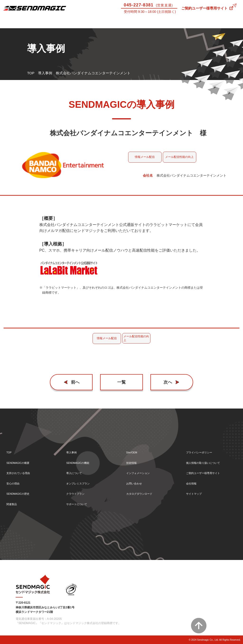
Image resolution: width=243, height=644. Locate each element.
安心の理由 (15, 481)
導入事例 (46, 24)
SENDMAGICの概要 (23, 458)
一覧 (121, 382)
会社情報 (193, 481)
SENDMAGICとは (15, 24)
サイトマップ (197, 492)
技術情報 (197, 24)
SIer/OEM (167, 24)
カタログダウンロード (144, 492)
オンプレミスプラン (82, 481)
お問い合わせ (228, 24)
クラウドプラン (79, 492)
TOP (31, 73)
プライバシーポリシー (204, 447)
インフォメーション (142, 469)
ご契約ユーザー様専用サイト (204, 8)
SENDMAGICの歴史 (23, 492)
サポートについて (137, 24)
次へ (166, 382)
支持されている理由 (22, 469)
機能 (76, 24)
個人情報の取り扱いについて (209, 458)
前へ (77, 382)
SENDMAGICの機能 (82, 458)
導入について (106, 24)
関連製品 (14, 504)
